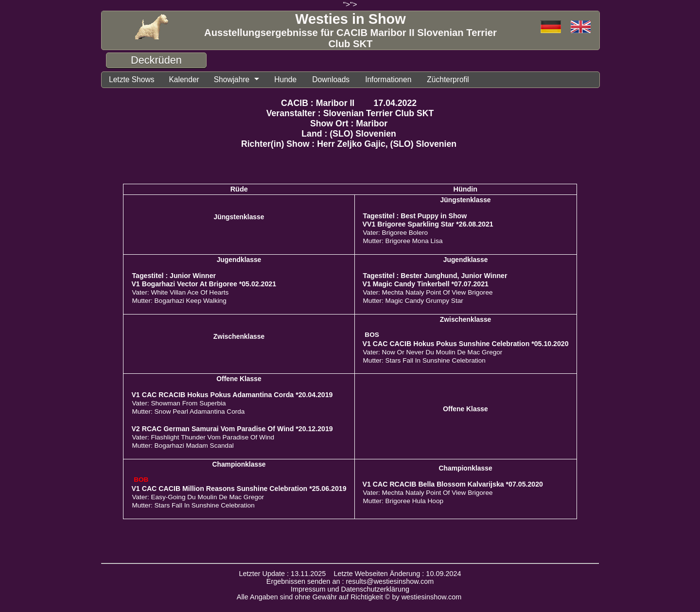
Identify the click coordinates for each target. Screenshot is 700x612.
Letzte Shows (131, 79)
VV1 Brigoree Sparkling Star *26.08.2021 (428, 224)
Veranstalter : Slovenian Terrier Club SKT (350, 113)
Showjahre (232, 79)
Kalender (184, 79)
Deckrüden (156, 60)
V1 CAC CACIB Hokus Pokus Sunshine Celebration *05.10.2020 (466, 344)
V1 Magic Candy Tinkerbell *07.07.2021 (426, 284)
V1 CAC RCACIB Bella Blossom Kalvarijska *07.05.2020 (453, 484)
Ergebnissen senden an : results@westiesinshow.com (350, 581)
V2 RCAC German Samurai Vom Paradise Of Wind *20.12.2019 (232, 429)
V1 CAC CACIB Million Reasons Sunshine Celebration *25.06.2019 (239, 489)
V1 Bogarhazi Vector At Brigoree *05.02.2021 (204, 284)
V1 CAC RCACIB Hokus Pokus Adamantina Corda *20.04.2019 (232, 395)
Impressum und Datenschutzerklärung (350, 589)
